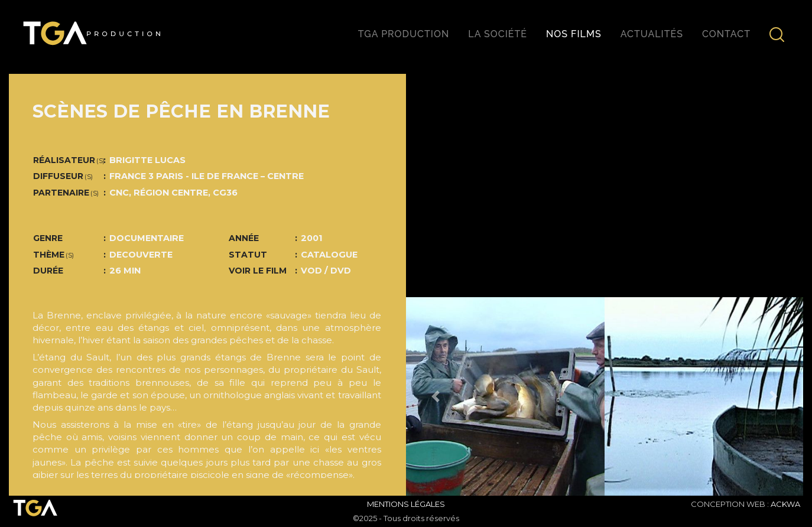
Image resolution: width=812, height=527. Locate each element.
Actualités (652, 34)
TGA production (404, 34)
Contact (726, 34)
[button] (436, 396)
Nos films (574, 34)
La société (498, 34)
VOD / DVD (326, 271)
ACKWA (785, 504)
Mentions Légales (406, 504)
